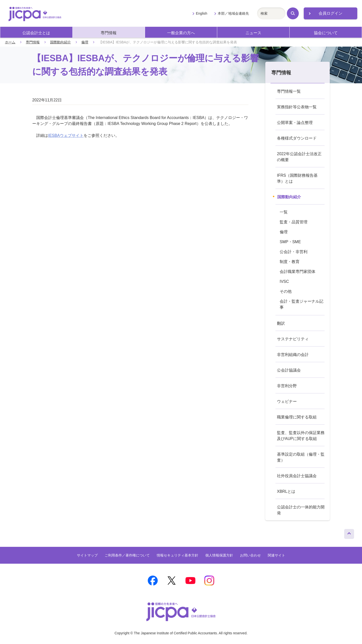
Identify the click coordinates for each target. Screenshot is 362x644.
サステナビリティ (293, 339)
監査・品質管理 (294, 222)
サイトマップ (87, 555)
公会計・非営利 (294, 252)
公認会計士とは (36, 33)
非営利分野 (287, 386)
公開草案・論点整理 (295, 123)
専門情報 (109, 33)
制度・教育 (290, 262)
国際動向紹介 (60, 42)
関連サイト (276, 555)
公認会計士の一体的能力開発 (301, 510)
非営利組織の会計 (293, 355)
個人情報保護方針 (219, 555)
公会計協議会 (289, 370)
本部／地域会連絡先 (233, 13)
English (202, 13)
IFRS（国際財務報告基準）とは (297, 178)
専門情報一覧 (289, 91)
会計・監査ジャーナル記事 (302, 304)
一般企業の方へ (181, 33)
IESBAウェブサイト (66, 135)
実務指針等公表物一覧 (297, 107)
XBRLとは (286, 491)
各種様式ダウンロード (297, 138)
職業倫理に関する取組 (297, 417)
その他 (286, 291)
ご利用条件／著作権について (127, 555)
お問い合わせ (250, 555)
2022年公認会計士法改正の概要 (299, 157)
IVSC (284, 281)
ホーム (10, 42)
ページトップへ (349, 533)
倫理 (85, 42)
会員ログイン (331, 13)
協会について (326, 33)
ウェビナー (287, 401)
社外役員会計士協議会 (297, 476)
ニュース (253, 33)
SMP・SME (290, 242)
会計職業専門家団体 (298, 272)
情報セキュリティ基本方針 (178, 555)
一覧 (284, 212)
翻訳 (281, 323)
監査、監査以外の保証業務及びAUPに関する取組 (301, 436)
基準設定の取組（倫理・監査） (301, 457)
